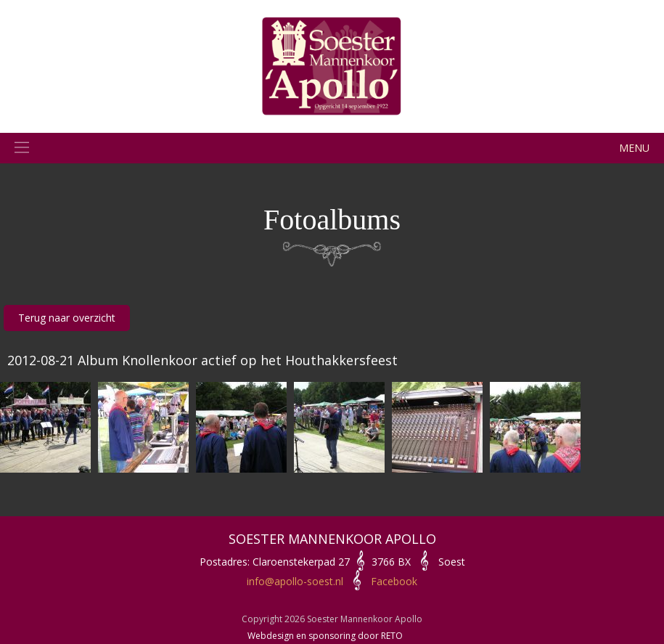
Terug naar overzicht (67, 318)
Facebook (394, 581)
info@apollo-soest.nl (295, 581)
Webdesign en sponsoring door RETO (325, 636)
